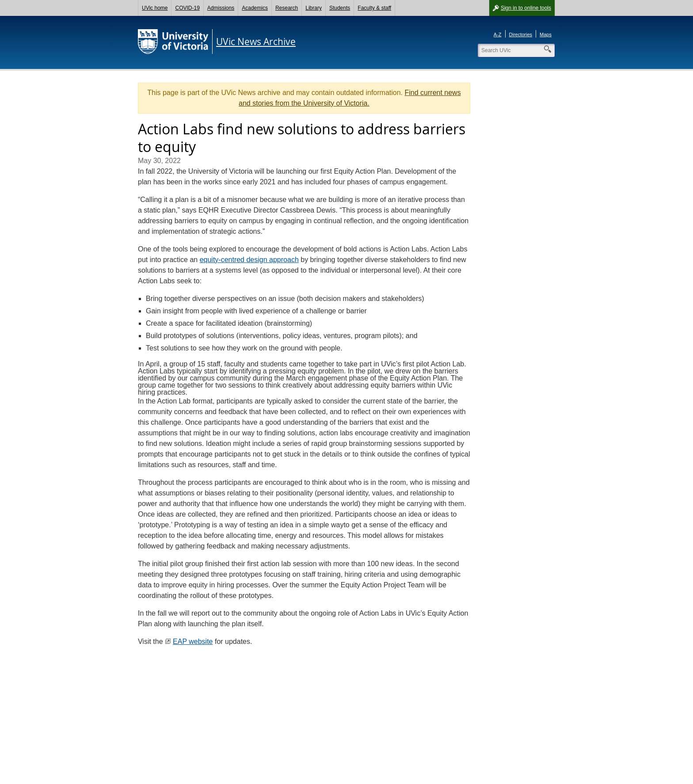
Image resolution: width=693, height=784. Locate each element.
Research (287, 8)
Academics (255, 8)
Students (340, 8)
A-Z (498, 34)
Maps (546, 34)
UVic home (155, 8)
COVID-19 (187, 8)
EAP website (193, 641)
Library (314, 8)
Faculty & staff (374, 8)
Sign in (526, 8)
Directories (521, 34)
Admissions (221, 8)
